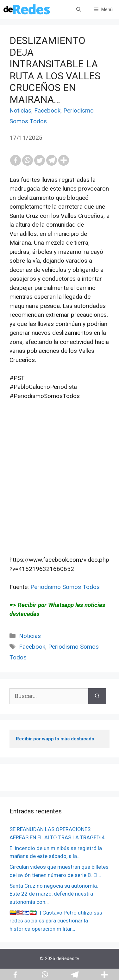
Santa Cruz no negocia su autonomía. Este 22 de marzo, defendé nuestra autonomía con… (54, 894)
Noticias (20, 110)
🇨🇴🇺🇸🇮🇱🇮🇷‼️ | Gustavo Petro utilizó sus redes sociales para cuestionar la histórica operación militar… (56, 921)
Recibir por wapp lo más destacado (55, 739)
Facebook (47, 110)
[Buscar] (97, 696)
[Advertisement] (59, 487)
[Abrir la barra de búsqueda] (79, 9)
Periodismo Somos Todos (65, 587)
